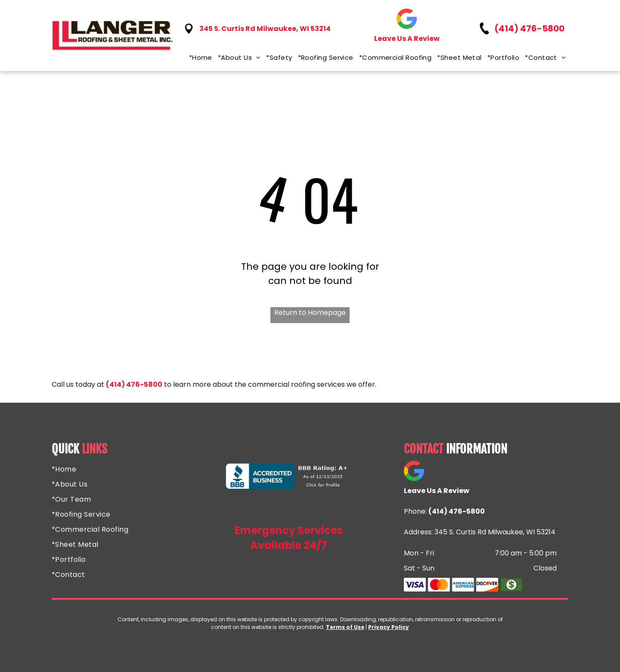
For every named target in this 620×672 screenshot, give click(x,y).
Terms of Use (345, 627)
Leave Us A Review (407, 39)
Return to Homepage (310, 313)
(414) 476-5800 (529, 28)
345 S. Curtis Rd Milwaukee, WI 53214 (265, 29)
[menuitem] (198, 57)
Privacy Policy (389, 627)
